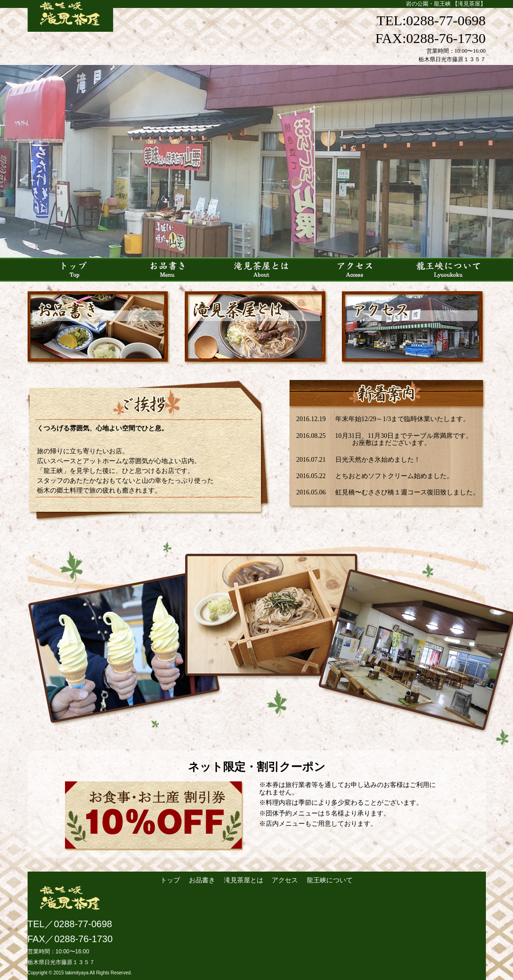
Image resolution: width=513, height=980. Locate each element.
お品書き (202, 880)
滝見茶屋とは (244, 880)
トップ (171, 880)
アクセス (285, 880)
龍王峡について (330, 880)
